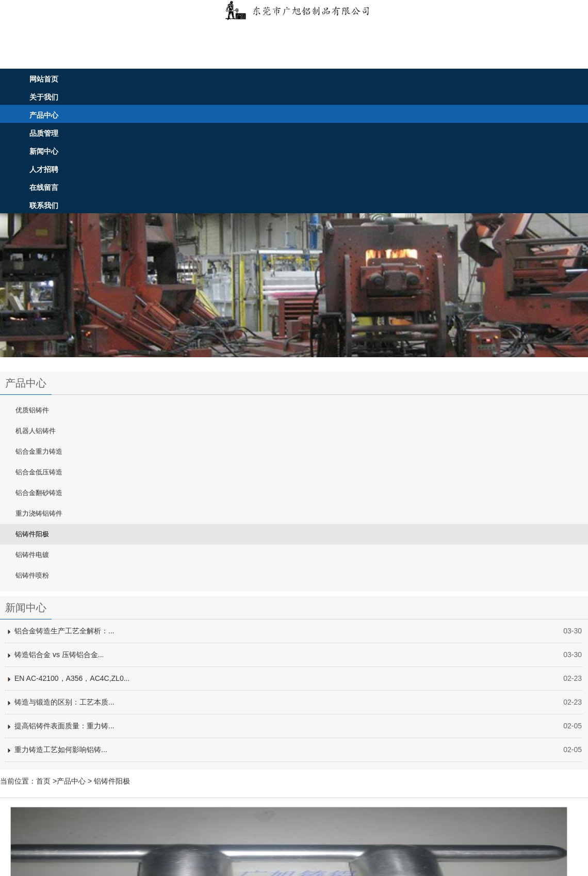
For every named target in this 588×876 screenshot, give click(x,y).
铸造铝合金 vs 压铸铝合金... (59, 655)
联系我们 (44, 205)
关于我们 (44, 97)
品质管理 (44, 133)
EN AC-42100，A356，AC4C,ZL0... (72, 678)
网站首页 (44, 79)
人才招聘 (44, 169)
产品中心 (44, 115)
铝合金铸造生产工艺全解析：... (64, 631)
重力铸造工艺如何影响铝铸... (61, 750)
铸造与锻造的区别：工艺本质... (64, 702)
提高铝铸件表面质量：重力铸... (64, 726)
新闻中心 (44, 151)
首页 (43, 781)
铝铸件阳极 (112, 781)
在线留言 (44, 187)
